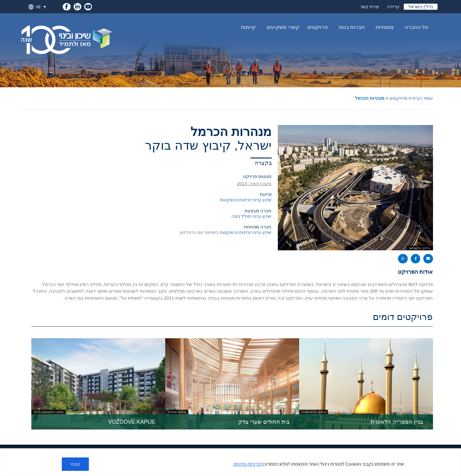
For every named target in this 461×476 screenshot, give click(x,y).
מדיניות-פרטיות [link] (247, 464)
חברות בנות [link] (350, 27)
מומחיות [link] (383, 27)
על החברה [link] (415, 27)
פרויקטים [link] (318, 27)
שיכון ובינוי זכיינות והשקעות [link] (246, 200)
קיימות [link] (248, 27)
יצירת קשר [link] (370, 7)
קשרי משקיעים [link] (282, 27)
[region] (230, 462)
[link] (66, 6)
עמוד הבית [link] (423, 98)
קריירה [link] (393, 7)
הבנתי (75, 464)
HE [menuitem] (38, 7)
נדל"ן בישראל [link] (421, 7)
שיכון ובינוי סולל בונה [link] (251, 216)
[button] (428, 259)
